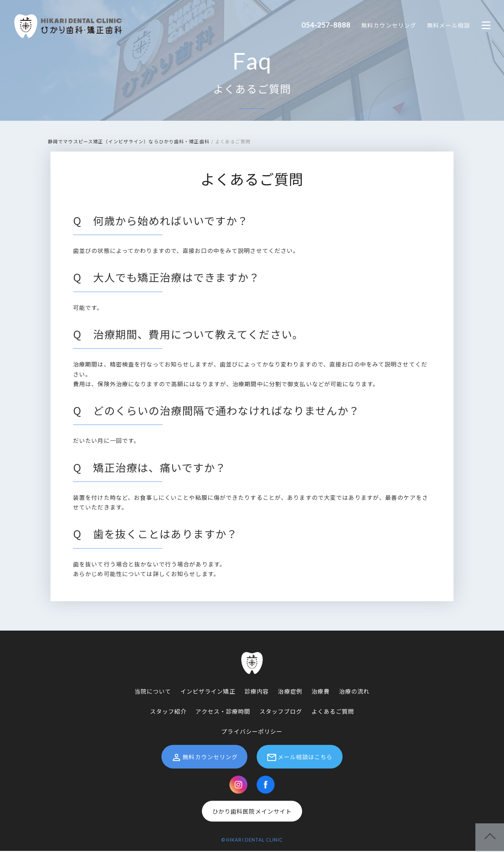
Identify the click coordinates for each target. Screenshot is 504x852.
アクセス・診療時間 (223, 712)
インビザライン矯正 (208, 692)
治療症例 (290, 692)
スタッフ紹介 (168, 712)
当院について (153, 692)
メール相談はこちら (300, 758)
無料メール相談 (449, 25)
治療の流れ (354, 692)
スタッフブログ (281, 712)
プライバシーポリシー (252, 732)
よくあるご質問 (252, 89)
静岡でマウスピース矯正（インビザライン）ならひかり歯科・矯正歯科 (129, 142)
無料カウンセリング (389, 25)
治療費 (321, 692)
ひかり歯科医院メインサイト (252, 812)
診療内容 (257, 692)
